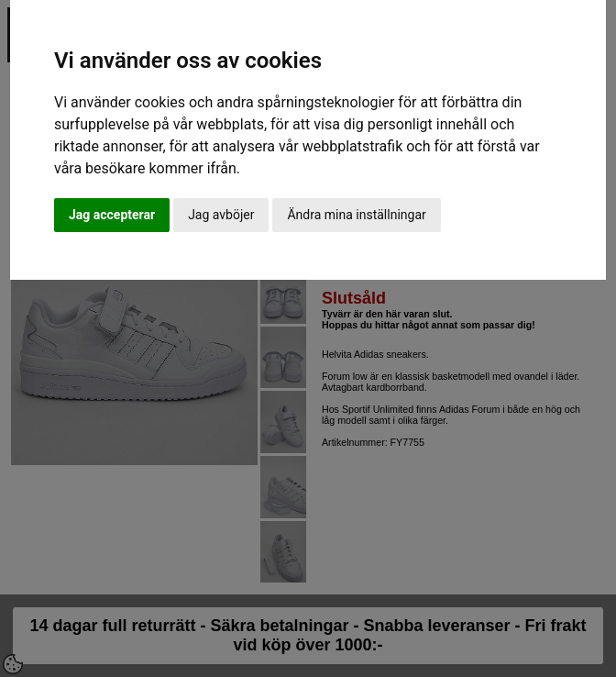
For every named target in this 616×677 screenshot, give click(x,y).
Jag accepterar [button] (112, 215)
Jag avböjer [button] (221, 215)
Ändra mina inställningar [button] (356, 215)
